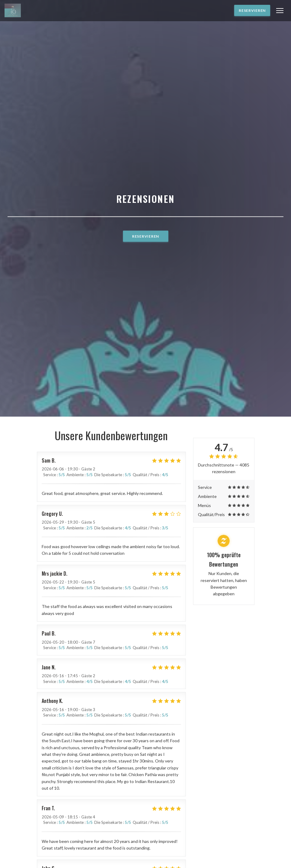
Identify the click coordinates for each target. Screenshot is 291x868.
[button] (280, 11)
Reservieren (252, 10)
